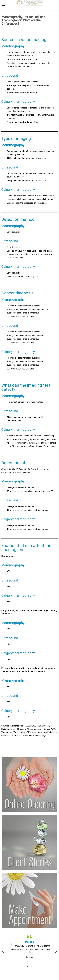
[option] (29, 946)
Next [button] (56, 951)
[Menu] (6, 5)
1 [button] (28, 967)
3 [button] (31, 967)
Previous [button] (3, 951)
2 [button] (29, 967)
